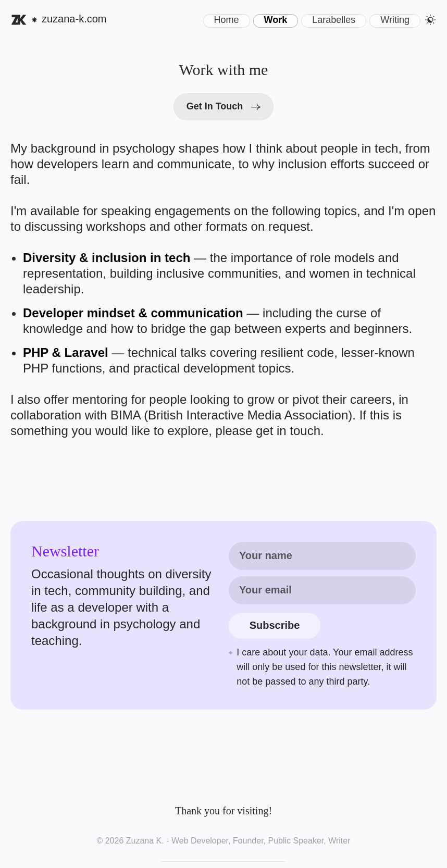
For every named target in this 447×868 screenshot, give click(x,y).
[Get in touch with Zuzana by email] (224, 107)
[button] (430, 20)
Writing (395, 20)
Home (227, 20)
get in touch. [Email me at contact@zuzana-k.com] (290, 431)
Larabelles (334, 20)
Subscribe (275, 625)
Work (276, 20)
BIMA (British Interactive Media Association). (235, 415)
